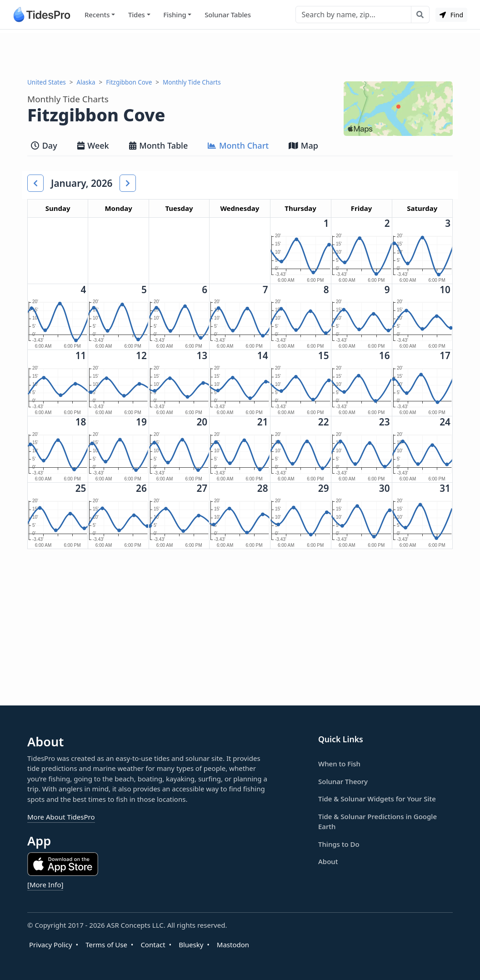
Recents (97, 15)
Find (451, 15)
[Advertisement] (240, 54)
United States (47, 82)
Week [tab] (93, 145)
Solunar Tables (228, 15)
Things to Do (339, 844)
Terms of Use (106, 945)
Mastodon (233, 945)
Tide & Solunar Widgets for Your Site (377, 799)
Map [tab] (303, 145)
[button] (35, 183)
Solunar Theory (343, 781)
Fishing (175, 15)
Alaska (86, 82)
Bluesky (191, 945)
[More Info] (45, 885)
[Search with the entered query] (420, 15)
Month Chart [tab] (238, 145)
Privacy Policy (51, 945)
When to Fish (339, 764)
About (328, 861)
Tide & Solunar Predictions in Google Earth (377, 822)
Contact (153, 945)
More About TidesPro (61, 817)
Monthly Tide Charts (192, 82)
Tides (137, 15)
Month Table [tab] (159, 145)
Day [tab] (44, 145)
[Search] (353, 15)
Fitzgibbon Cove (129, 82)
